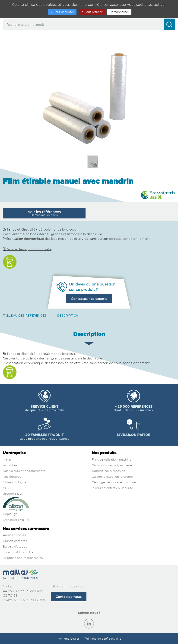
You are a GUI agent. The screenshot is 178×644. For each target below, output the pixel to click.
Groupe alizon (13, 493)
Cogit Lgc (10, 514)
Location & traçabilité (18, 552)
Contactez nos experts (89, 299)
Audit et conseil (14, 535)
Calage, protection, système (112, 477)
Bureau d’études (15, 546)
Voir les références (44, 213)
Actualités (10, 465)
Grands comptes (15, 541)
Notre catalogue (15, 482)
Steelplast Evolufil (16, 520)
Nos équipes (12, 477)
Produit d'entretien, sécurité (112, 488)
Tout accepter (62, 12)
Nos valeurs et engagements (24, 471)
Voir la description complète (27, 249)
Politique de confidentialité (103, 639)
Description (68, 315)
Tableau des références (25, 315)
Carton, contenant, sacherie (112, 465)
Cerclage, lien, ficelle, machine (114, 482)
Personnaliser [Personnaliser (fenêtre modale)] (119, 12)
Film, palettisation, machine (112, 459)
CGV (6, 488)
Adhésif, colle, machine (108, 471)
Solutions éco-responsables (23, 558)
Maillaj (7, 459)
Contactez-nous (69, 597)
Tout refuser (92, 12)
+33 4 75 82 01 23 (71, 586)
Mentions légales (69, 639)
